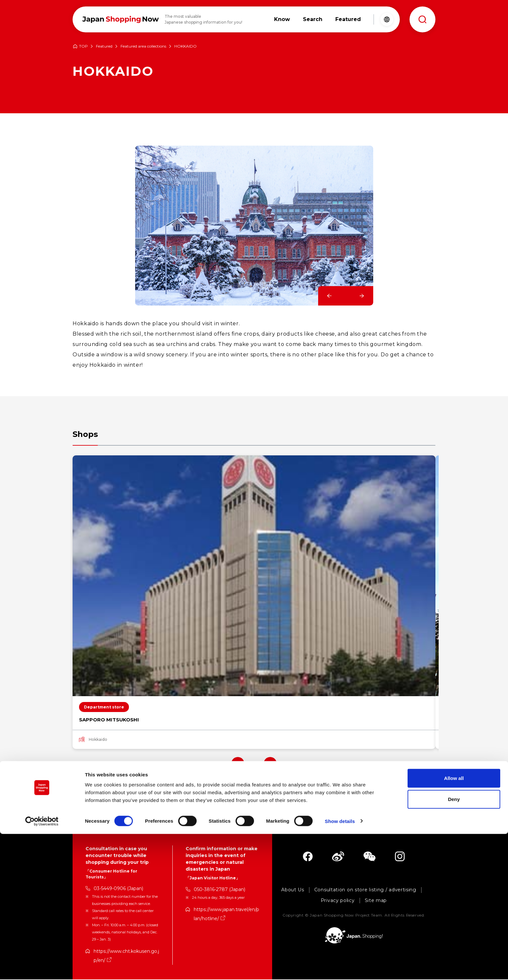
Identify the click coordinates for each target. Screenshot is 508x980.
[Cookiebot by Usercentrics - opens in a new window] (42, 967)
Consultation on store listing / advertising (365, 891)
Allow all (454, 924)
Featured (104, 46)
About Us (293, 891)
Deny (454, 946)
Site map (376, 901)
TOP (83, 46)
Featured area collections (143, 46)
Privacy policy (338, 901)
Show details (340, 967)
